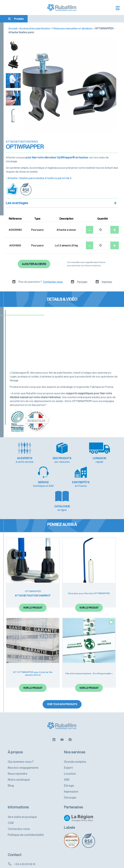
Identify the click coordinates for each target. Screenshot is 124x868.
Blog (11, 761)
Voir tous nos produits (62, 680)
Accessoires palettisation (35, 28)
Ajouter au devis (34, 264)
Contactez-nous (53, 282)
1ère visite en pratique (22, 793)
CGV (11, 799)
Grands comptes (75, 738)
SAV (67, 755)
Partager (82, 282)
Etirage (69, 761)
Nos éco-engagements (23, 744)
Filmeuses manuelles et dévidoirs (72, 28)
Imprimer (107, 282)
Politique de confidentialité (26, 811)
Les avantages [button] (61, 203)
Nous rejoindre (18, 749)
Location (70, 749)
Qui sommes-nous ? (21, 738)
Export (68, 744)
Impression (71, 767)
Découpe (70, 773)
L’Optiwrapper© (19, 373)
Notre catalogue (19, 755)
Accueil (13, 28)
